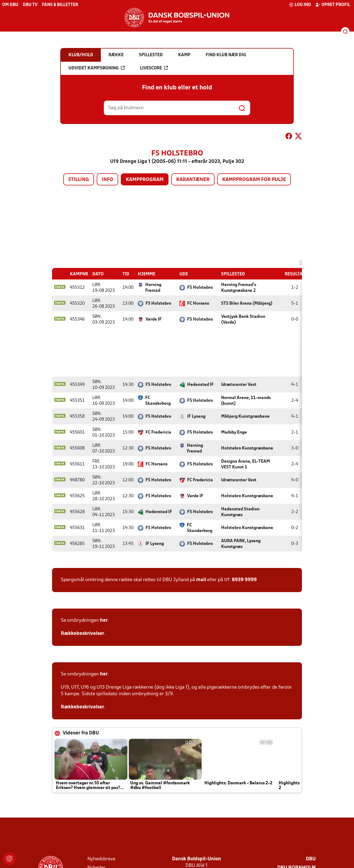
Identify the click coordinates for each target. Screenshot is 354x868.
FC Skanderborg (158, 401)
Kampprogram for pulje (254, 180)
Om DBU (10, 5)
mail (201, 580)
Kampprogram (145, 180)
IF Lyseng (196, 417)
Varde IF (154, 320)
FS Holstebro (200, 288)
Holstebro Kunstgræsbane (247, 448)
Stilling (79, 180)
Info (107, 180)
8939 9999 (244, 580)
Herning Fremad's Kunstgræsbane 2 (239, 288)
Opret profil (333, 5)
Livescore (154, 68)
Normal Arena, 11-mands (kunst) (246, 401)
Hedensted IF (200, 385)
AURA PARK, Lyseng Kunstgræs (241, 544)
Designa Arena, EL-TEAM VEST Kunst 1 (245, 464)
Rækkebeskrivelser (82, 634)
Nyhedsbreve (101, 859)
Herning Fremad (153, 288)
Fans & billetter (60, 5)
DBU (311, 859)
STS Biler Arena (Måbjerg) (247, 304)
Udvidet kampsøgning (97, 68)
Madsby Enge (234, 432)
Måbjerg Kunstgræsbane (245, 417)
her (104, 620)
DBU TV (30, 5)
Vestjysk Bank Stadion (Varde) (243, 320)
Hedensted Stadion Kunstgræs (240, 512)
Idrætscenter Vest (239, 385)
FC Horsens (198, 304)
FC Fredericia (158, 432)
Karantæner (193, 180)
